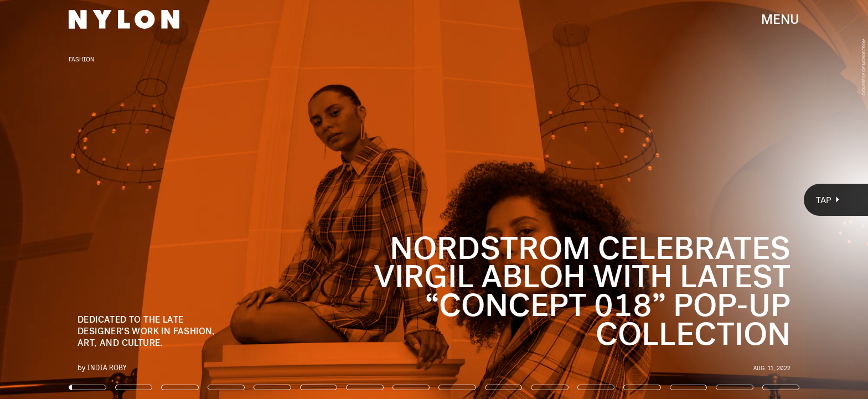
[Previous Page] (143, 199)
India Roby (107, 367)
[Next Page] (577, 199)
